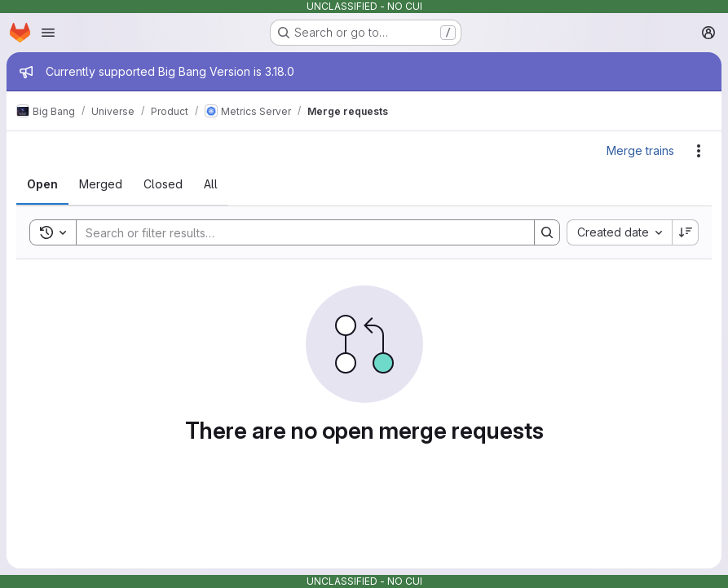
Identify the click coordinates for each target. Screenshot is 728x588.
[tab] (42, 184)
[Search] (297, 232)
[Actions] (699, 151)
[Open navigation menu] (48, 33)
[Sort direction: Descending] (686, 232)
